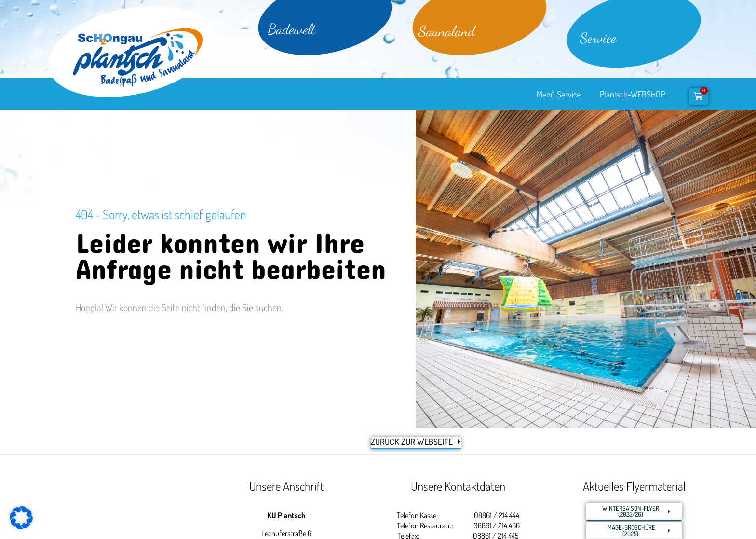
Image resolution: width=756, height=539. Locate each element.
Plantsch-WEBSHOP (632, 94)
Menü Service (559, 94)
